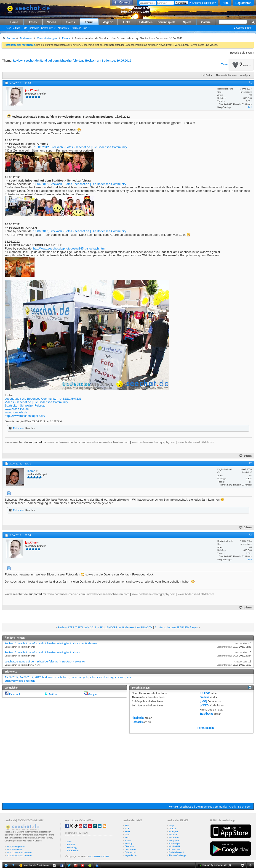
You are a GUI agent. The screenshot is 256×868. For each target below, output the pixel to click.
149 (250, 107)
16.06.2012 (26, 677)
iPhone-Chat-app (177, 855)
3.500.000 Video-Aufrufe (19, 853)
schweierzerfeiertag (101, 677)
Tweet (225, 64)
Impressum (73, 850)
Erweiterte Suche (243, 28)
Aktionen (62, 28)
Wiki (127, 837)
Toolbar (172, 829)
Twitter (53, 694)
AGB (127, 829)
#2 (250, 463)
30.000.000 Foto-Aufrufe (19, 856)
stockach (120, 677)
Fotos (33, 22)
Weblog (128, 843)
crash (59, 677)
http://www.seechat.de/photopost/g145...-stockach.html (69, 248)
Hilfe (226, 3)
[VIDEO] (205, 705)
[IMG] (203, 701)
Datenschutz (131, 852)
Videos (52, 22)
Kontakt (173, 807)
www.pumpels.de (16, 412)
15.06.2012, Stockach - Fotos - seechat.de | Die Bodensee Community (81, 147)
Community (47, 28)
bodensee (48, 677)
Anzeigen (173, 831)
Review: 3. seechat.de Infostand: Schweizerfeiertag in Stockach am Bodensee (51, 643)
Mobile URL (174, 846)
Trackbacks (206, 714)
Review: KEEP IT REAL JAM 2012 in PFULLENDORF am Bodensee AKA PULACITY (105, 627)
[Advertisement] (128, 768)
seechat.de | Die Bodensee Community (203, 807)
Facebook (15, 694)
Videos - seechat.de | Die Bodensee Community (36, 402)
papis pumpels (80, 677)
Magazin (108, 22)
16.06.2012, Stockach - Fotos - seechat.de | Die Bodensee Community (80, 184)
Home (14, 22)
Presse (128, 840)
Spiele (187, 22)
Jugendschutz (131, 855)
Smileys (204, 697)
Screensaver (175, 849)
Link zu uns (130, 849)
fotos (66, 677)
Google (92, 694)
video (130, 677)
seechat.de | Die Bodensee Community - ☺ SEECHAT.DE (43, 399)
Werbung (72, 848)
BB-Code (205, 693)
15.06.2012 (12, 677)
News (127, 831)
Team (127, 834)
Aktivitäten (145, 22)
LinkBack (206, 75)
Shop (171, 826)
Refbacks (137, 722)
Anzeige (244, 75)
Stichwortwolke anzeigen (20, 681)
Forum (89, 22)
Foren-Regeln (206, 728)
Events (70, 22)
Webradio (173, 837)
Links (127, 22)
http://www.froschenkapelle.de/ (25, 416)
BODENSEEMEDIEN (99, 856)
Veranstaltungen (47, 38)
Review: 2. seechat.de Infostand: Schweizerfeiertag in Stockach (42, 652)
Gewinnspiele (166, 22)
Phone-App (174, 843)
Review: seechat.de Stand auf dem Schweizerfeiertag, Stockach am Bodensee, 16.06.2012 (72, 61)
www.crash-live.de (17, 409)
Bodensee (26, 38)
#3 (250, 535)
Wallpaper (174, 840)
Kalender (34, 28)
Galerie (206, 22)
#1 (250, 83)
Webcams (173, 834)
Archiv (233, 807)
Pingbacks (138, 718)
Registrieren (243, 3)
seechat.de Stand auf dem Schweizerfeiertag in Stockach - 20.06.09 (45, 661)
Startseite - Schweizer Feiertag (25, 406)
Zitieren (246, 456)
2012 (38, 677)
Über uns (129, 846)
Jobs (69, 842)
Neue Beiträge (13, 28)
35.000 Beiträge (14, 850)
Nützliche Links (79, 28)
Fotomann (19, 428)
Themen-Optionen (225, 75)
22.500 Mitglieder (16, 847)
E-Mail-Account (176, 852)
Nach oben (245, 807)
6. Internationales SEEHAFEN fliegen (176, 627)
